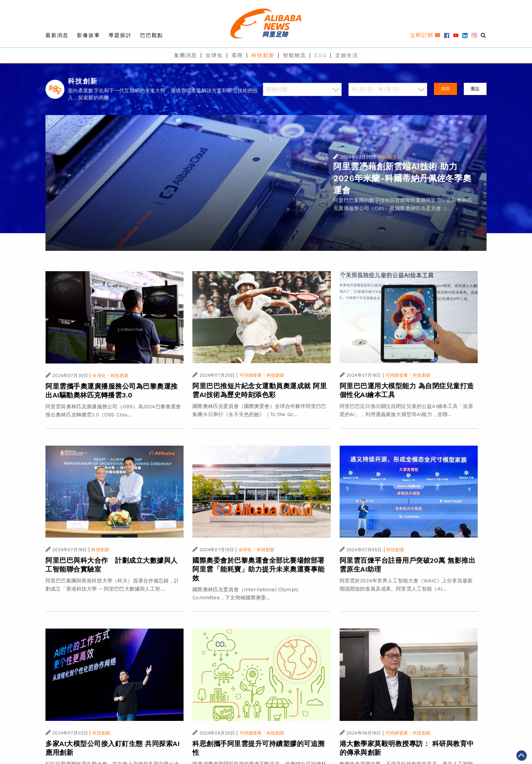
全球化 (214, 55)
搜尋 (445, 89)
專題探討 (120, 35)
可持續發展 (251, 375)
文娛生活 (347, 55)
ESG (321, 55)
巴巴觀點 (152, 35)
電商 (237, 55)
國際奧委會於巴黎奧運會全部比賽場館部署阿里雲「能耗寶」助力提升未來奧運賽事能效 (259, 569)
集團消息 (186, 55)
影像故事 (89, 35)
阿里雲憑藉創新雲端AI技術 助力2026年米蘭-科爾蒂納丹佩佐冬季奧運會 (402, 178)
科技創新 (263, 55)
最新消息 (57, 35)
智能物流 (294, 55)
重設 (475, 89)
